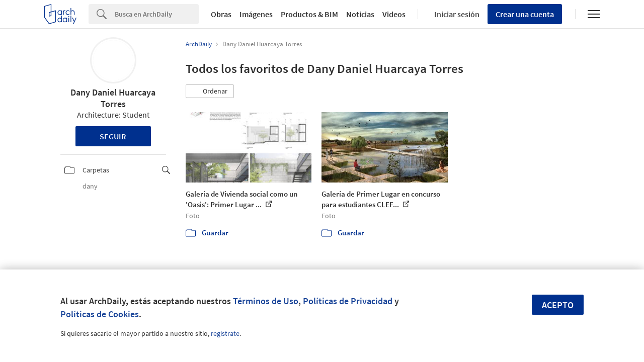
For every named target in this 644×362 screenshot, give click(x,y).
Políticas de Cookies (100, 314)
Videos (394, 14)
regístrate (225, 333)
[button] (210, 92)
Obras (221, 14)
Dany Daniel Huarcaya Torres (113, 98)
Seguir (113, 136)
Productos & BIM (309, 14)
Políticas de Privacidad (348, 301)
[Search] (157, 14)
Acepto (558, 305)
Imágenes (256, 14)
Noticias (360, 14)
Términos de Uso (266, 301)
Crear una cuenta (525, 14)
